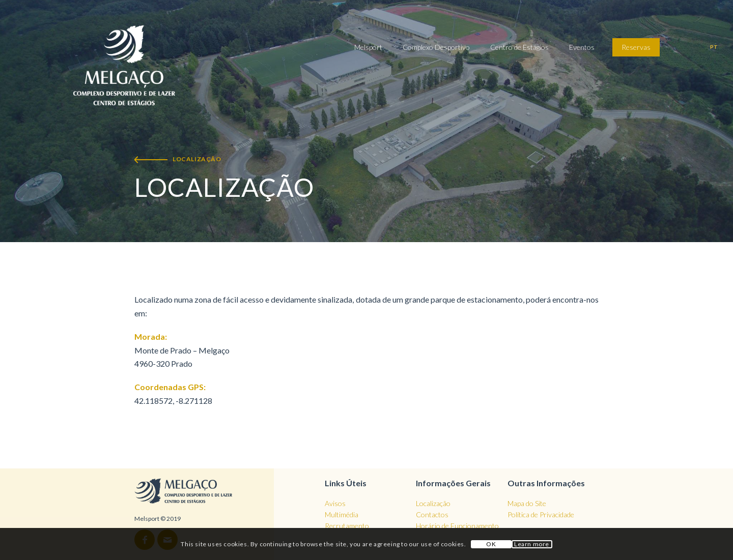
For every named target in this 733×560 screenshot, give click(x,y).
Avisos (335, 503)
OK (491, 544)
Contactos (432, 514)
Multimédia (342, 514)
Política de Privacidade (541, 514)
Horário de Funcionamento (457, 526)
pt (714, 47)
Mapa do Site (527, 503)
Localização (433, 503)
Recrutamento (347, 526)
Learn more (532, 544)
